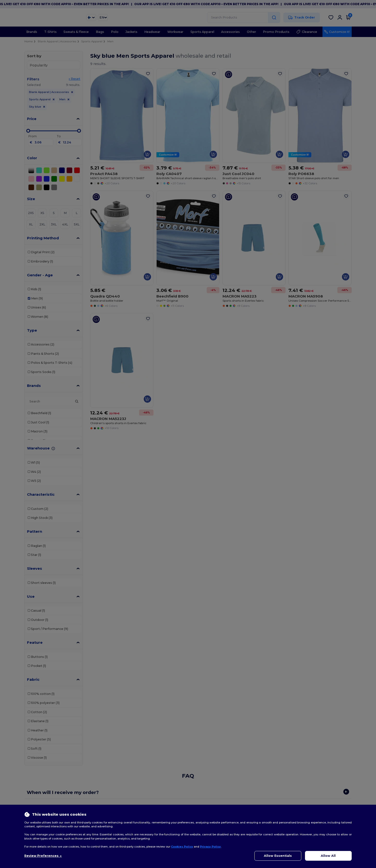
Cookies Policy (182, 847)
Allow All (328, 856)
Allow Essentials (278, 856)
